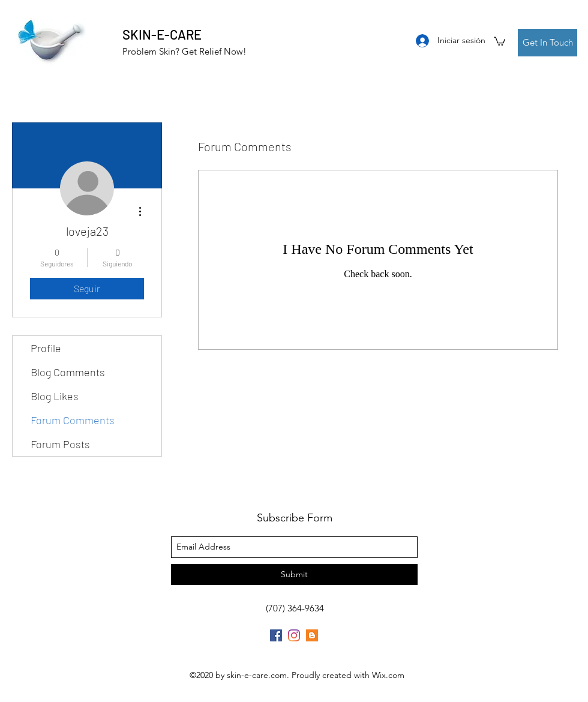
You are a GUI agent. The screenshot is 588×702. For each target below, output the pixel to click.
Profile (46, 348)
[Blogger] (312, 635)
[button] (499, 41)
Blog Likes (55, 396)
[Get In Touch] (547, 43)
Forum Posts (60, 444)
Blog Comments (68, 372)
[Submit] (294, 574)
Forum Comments (73, 420)
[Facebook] (276, 635)
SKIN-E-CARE (162, 34)
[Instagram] (294, 635)
